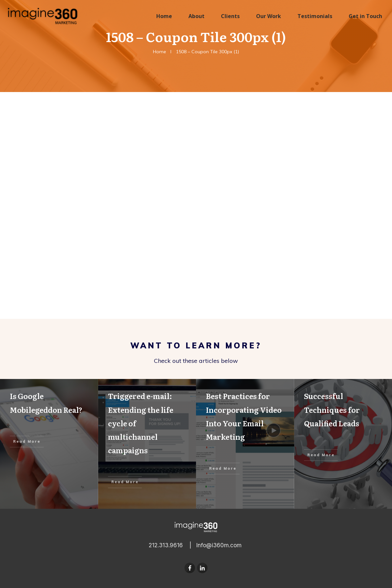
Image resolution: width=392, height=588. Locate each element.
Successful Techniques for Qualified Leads (343, 444)
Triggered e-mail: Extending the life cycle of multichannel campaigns (147, 444)
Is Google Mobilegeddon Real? (49, 444)
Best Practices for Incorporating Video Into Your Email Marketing (245, 444)
